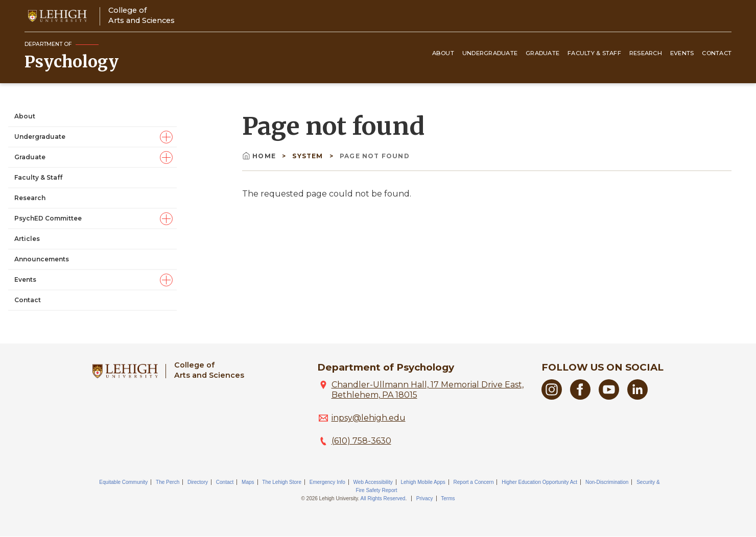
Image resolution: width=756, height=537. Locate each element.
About (443, 53)
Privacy (425, 498)
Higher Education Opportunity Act (539, 482)
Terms (448, 498)
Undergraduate (490, 53)
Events (682, 53)
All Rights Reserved (383, 498)
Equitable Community (123, 482)
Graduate (542, 53)
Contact (717, 53)
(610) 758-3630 (361, 441)
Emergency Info (327, 482)
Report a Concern (474, 482)
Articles (27, 239)
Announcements (42, 259)
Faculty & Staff (594, 53)
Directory (198, 482)
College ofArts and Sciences (141, 15)
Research (646, 53)
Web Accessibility (373, 482)
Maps (248, 482)
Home (260, 156)
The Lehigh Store (282, 482)
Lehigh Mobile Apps (423, 482)
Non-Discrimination (607, 482)
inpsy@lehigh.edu (369, 418)
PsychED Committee (48, 218)
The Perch (168, 482)
